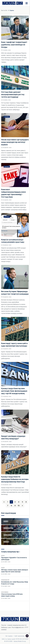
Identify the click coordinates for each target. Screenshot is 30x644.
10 (19, 506)
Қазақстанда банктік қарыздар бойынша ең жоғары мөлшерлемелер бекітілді (15, 479)
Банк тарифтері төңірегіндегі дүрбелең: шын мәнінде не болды (14, 45)
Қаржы (7, 19)
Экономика (5, 592)
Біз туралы (9, 636)
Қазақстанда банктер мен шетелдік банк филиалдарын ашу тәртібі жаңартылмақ (14, 391)
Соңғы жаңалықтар (10, 552)
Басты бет (4, 10)
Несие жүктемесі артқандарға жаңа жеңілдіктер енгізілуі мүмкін (15, 142)
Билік (3, 556)
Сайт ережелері (19, 636)
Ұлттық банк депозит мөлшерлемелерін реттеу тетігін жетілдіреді (13, 95)
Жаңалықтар (5, 580)
